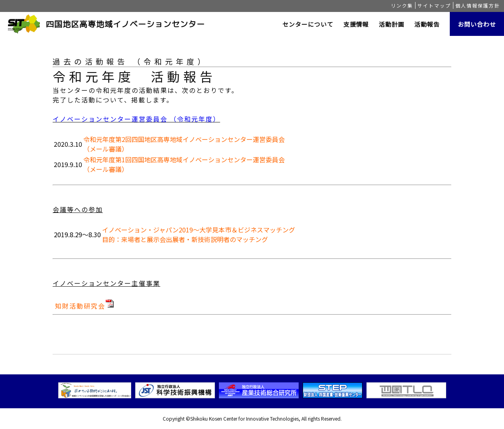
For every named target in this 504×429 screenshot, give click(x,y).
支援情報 (356, 24)
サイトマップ (434, 5)
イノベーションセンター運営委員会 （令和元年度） (136, 119)
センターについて (308, 24)
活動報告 (427, 24)
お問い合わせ (477, 24)
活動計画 (392, 24)
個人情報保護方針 (478, 5)
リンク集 (402, 5)
